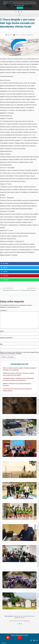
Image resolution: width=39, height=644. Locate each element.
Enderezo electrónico (7, 338)
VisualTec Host (26, 621)
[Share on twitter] (19, 268)
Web (1, 344)
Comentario (4, 310)
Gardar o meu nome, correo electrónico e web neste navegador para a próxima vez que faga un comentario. (19, 353)
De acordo (20, 8)
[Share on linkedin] (19, 272)
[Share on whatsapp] (19, 280)
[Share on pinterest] (19, 276)
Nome (2, 331)
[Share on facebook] (19, 264)
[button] (19, 15)
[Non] (37, 5)
